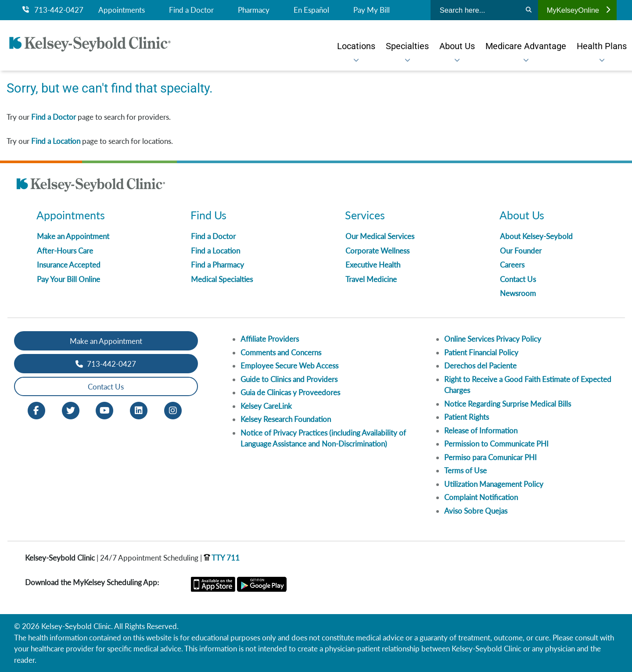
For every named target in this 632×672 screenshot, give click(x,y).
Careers (512, 265)
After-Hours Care (65, 251)
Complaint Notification (481, 497)
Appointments (122, 10)
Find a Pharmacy (217, 265)
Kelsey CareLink (266, 406)
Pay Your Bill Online (68, 279)
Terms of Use (465, 470)
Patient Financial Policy (481, 352)
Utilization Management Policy (494, 484)
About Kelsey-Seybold (536, 236)
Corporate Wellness (377, 251)
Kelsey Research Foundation (286, 419)
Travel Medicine (371, 279)
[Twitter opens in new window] (71, 410)
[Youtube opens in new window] (104, 410)
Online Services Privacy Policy (493, 339)
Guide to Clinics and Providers (289, 379)
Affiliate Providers (270, 339)
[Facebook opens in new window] (36, 410)
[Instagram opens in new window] (173, 410)
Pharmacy (254, 10)
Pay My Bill (372, 10)
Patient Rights (467, 417)
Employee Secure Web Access (289, 366)
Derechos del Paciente (480, 366)
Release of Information (481, 431)
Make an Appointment (73, 236)
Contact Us (518, 279)
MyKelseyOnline (578, 10)
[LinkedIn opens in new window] (139, 410)
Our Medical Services (380, 236)
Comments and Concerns (281, 352)
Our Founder (521, 251)
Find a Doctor (191, 10)
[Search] (529, 10)
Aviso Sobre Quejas (476, 511)
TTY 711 (222, 558)
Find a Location (56, 141)
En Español (311, 10)
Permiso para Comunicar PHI (490, 457)
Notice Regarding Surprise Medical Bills (508, 404)
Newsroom (518, 293)
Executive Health (373, 265)
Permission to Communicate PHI (496, 444)
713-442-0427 (53, 10)
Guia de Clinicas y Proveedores (290, 392)
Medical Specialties (222, 279)
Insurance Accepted (69, 265)
